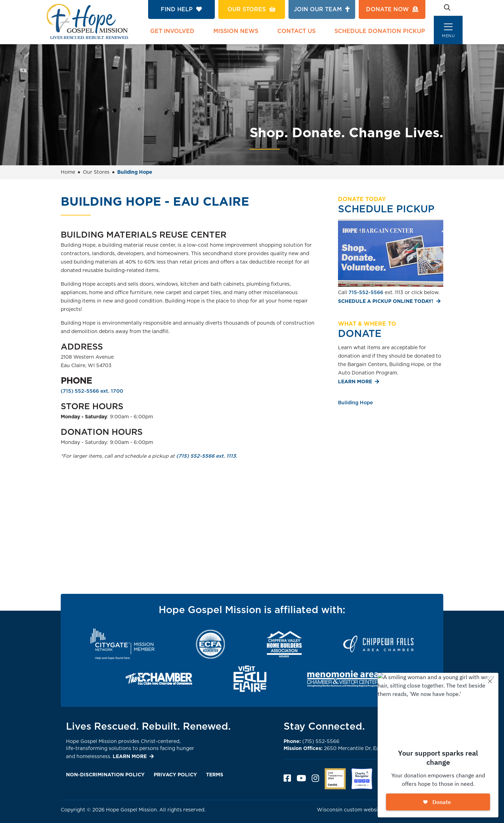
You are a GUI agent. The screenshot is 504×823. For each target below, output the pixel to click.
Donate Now (392, 9)
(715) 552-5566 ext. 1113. (207, 456)
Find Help (181, 9)
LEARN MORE (130, 757)
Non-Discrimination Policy (105, 775)
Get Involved (172, 31)
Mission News (236, 31)
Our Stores (251, 9)
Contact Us (296, 31)
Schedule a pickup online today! (386, 301)
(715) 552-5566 (311, 742)
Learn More (355, 382)
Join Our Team (322, 9)
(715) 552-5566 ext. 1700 (92, 391)
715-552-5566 (366, 293)
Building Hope (355, 403)
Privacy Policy (175, 775)
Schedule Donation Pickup (380, 31)
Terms (215, 775)
